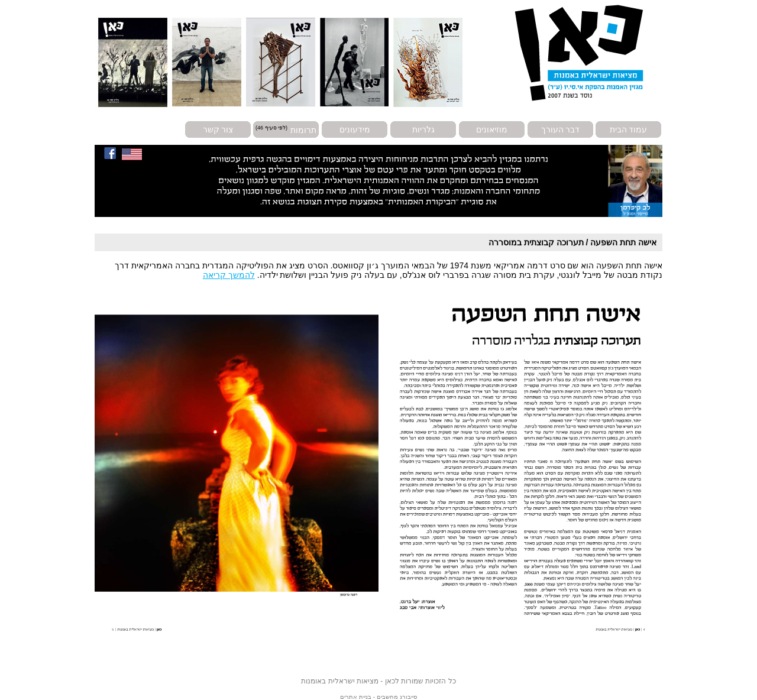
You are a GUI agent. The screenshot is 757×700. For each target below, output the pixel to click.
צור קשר (218, 129)
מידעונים (355, 129)
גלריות (423, 129)
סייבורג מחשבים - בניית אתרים (378, 697)
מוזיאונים (492, 129)
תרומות (303, 129)
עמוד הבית (629, 129)
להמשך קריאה (229, 275)
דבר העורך (561, 129)
